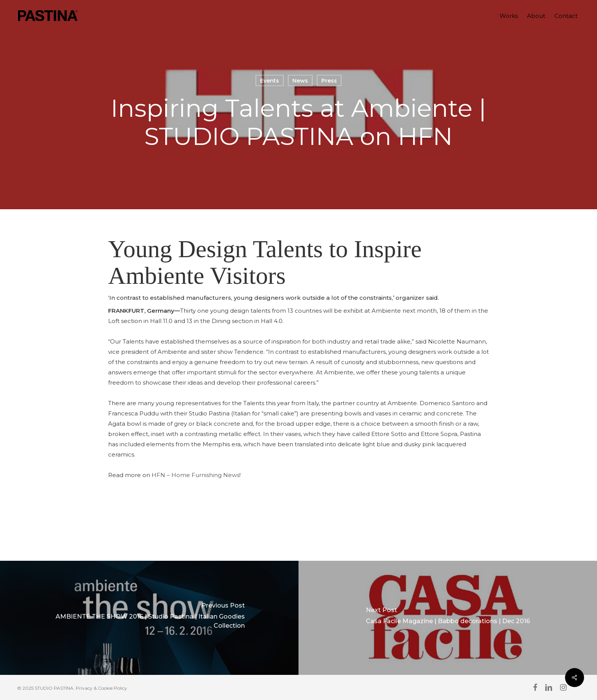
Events (270, 81)
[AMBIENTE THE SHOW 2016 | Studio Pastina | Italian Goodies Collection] (149, 618)
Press (329, 81)
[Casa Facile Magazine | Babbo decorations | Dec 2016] (448, 618)
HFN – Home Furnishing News (196, 475)
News (300, 81)
